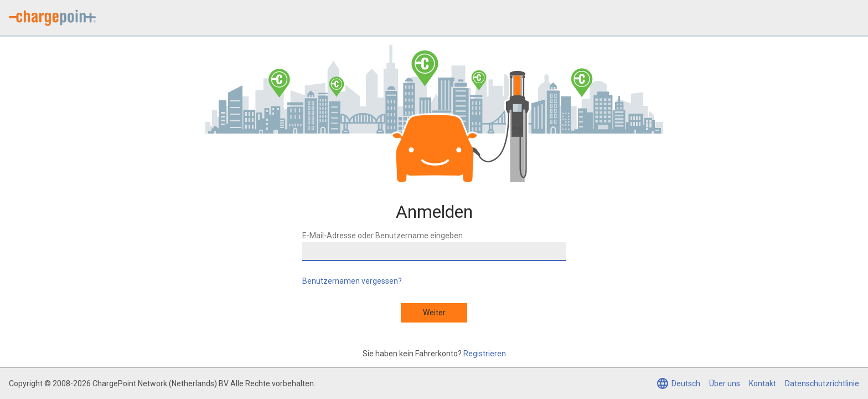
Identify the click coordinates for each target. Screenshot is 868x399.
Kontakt (763, 383)
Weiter (434, 313)
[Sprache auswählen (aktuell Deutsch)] (678, 383)
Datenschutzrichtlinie (822, 383)
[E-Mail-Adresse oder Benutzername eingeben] (434, 252)
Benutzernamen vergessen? (352, 281)
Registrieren (485, 354)
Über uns (725, 383)
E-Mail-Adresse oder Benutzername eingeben (383, 236)
